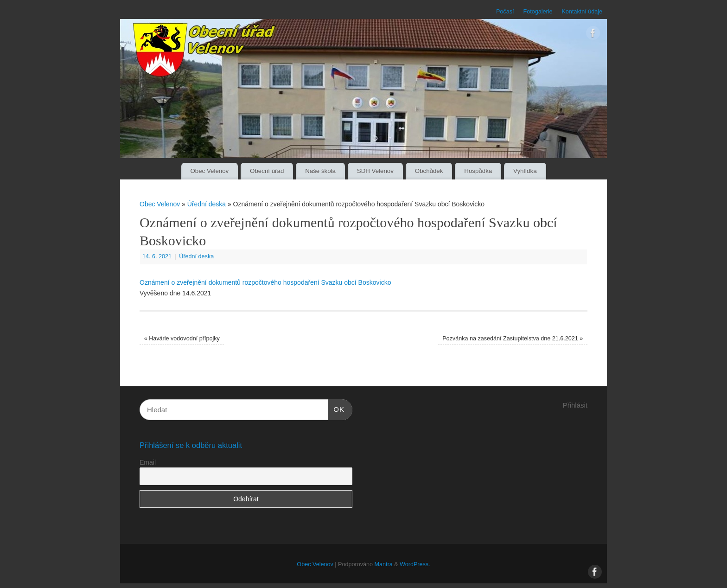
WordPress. (415, 564)
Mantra (383, 564)
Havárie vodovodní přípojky (182, 339)
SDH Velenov (375, 171)
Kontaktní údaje (582, 12)
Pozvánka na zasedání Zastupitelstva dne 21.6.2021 (513, 339)
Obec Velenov (209, 171)
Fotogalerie (538, 12)
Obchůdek (429, 171)
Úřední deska (207, 204)
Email (148, 462)
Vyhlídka (525, 171)
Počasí (505, 12)
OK (336, 408)
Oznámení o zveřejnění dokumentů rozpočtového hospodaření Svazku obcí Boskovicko (265, 282)
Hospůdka (478, 171)
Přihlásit (575, 405)
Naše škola (320, 171)
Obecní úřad (267, 171)
